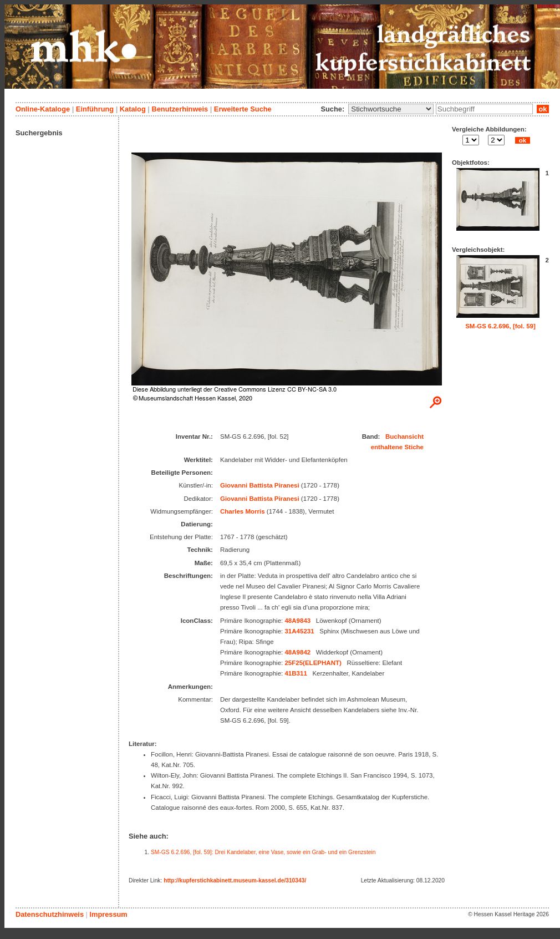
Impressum (108, 914)
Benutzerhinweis (180, 109)
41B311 (296, 673)
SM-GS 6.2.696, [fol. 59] (500, 326)
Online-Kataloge (43, 109)
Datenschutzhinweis (50, 914)
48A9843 (297, 621)
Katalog (133, 109)
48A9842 (297, 652)
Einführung (95, 109)
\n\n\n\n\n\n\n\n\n (391, 109)
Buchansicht (404, 436)
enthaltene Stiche (397, 447)
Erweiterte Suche (243, 109)
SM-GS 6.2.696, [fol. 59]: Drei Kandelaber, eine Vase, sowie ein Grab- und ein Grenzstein (263, 852)
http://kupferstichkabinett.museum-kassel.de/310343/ (235, 880)
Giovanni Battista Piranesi (260, 485)
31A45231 (299, 631)
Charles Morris (243, 511)
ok (543, 109)
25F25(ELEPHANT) (313, 663)
